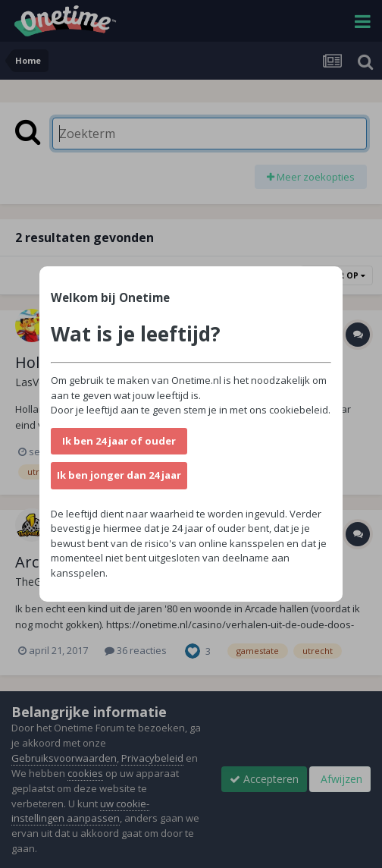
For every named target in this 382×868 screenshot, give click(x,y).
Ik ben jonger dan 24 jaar (119, 475)
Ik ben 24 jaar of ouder (119, 441)
